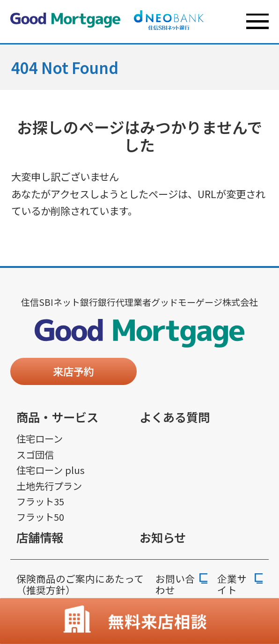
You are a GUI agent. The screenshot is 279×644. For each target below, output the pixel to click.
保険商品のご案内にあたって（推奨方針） (80, 584)
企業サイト (232, 585)
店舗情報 (40, 537)
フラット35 (40, 501)
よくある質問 (175, 417)
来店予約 (73, 371)
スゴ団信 (35, 455)
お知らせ (163, 537)
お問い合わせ (175, 585)
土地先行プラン (49, 486)
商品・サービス (57, 417)
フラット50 (40, 517)
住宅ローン (40, 439)
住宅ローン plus (51, 470)
